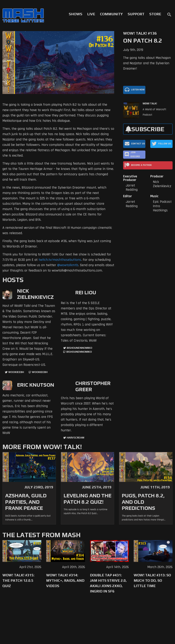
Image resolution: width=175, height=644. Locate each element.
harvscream (75, 438)
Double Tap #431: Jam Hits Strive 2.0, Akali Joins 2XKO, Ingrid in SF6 (108, 583)
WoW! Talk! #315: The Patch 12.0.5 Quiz (18, 580)
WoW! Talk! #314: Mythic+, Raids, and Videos (65, 580)
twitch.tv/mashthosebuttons (60, 260)
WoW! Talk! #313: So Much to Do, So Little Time (152, 580)
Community (111, 14)
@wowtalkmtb (68, 265)
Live (91, 14)
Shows (76, 14)
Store (155, 14)
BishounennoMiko (79, 348)
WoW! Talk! (150, 104)
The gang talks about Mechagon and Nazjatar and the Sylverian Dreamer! (147, 63)
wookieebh (40, 372)
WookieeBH (16, 372)
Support (136, 14)
